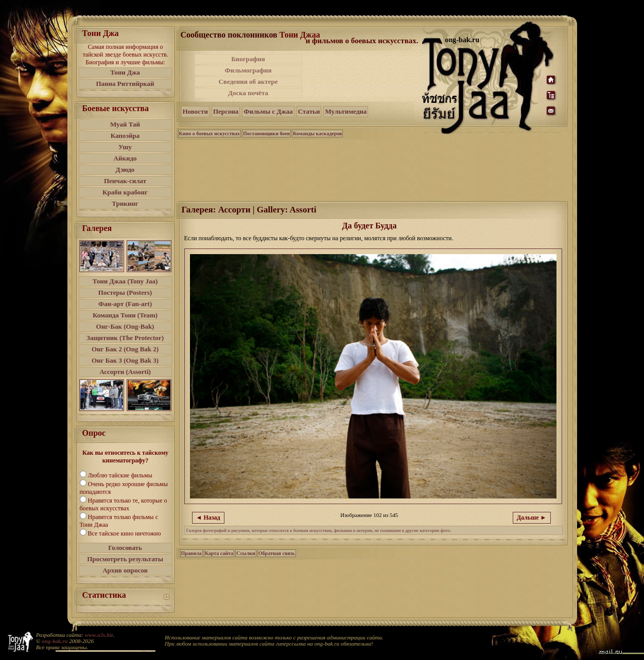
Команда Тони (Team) (125, 315)
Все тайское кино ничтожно (125, 533)
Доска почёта (248, 93)
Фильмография (248, 70)
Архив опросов (125, 570)
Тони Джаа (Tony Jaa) (125, 281)
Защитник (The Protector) (125, 338)
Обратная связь (277, 553)
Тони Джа (125, 72)
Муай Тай (125, 124)
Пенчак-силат (125, 181)
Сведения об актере (248, 82)
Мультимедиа (346, 111)
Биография (248, 59)
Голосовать (125, 548)
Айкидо (125, 158)
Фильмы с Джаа (268, 111)
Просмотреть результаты (125, 559)
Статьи (309, 111)
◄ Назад (208, 518)
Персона (226, 111)
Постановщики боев (266, 133)
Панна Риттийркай (125, 84)
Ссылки (246, 553)
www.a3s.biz (99, 635)
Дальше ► (532, 518)
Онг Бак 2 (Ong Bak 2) (125, 349)
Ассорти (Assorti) (125, 372)
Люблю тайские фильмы (120, 475)
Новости (195, 111)
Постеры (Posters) (125, 292)
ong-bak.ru (55, 641)
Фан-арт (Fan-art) (125, 304)
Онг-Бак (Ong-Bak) (125, 326)
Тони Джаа (300, 35)
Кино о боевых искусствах (210, 133)
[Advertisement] (363, 76)
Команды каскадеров (317, 133)
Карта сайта (219, 553)
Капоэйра (125, 136)
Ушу (125, 147)
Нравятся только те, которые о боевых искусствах (124, 504)
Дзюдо (125, 170)
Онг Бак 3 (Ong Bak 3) (125, 360)
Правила (192, 553)
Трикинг (125, 203)
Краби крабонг (125, 192)
